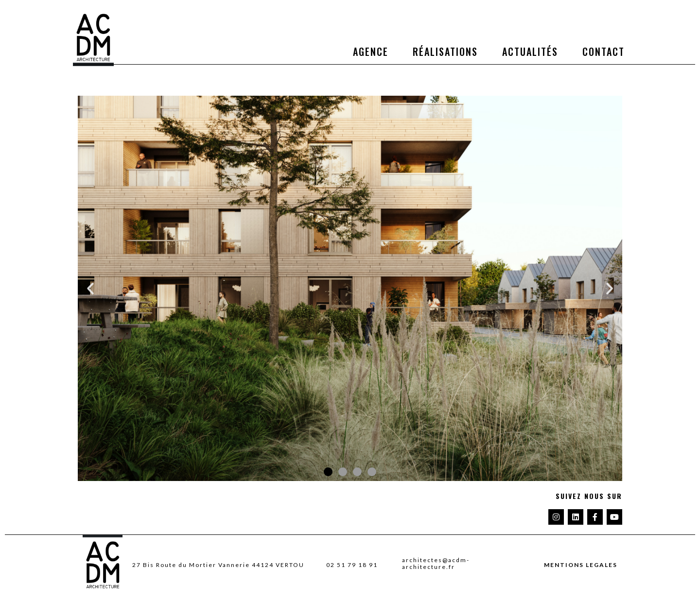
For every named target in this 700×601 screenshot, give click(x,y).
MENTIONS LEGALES (581, 565)
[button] (90, 289)
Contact (604, 52)
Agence (371, 52)
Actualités (530, 52)
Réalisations (445, 52)
